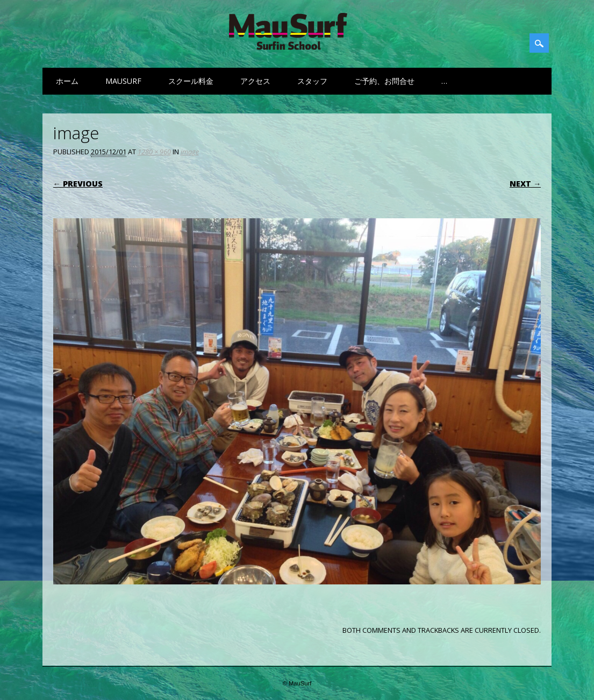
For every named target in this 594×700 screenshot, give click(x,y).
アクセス (255, 81)
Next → (525, 184)
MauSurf (123, 81)
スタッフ (312, 81)
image (190, 152)
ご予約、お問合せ (384, 81)
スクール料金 (191, 81)
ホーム (67, 81)
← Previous (78, 184)
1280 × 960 (154, 152)
